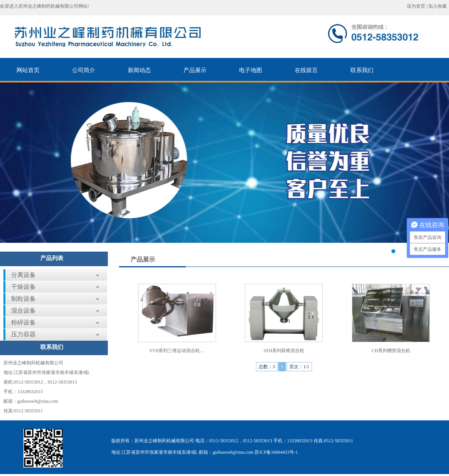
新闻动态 (139, 70)
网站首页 (28, 70)
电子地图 (251, 70)
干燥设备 (23, 287)
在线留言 (306, 70)
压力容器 (23, 334)
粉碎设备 (23, 322)
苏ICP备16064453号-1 (276, 452)
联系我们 (362, 70)
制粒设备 (23, 299)
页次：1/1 (299, 367)
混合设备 (23, 310)
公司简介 (84, 70)
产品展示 (195, 70)
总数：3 (267, 367)
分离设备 (23, 275)
